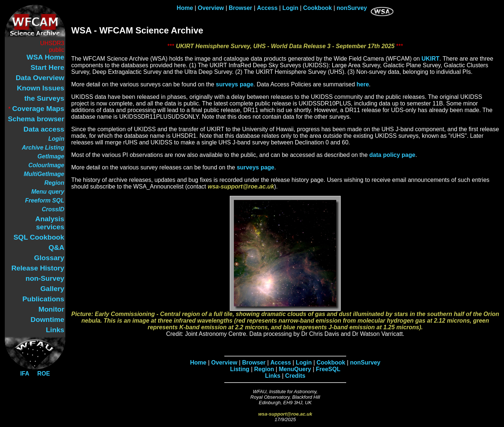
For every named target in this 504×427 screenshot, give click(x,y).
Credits (295, 376)
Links (273, 376)
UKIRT (430, 59)
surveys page (235, 84)
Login (290, 8)
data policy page (392, 155)
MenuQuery (295, 369)
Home (185, 8)
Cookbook (318, 8)
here (363, 84)
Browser (240, 8)
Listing (240, 369)
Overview (211, 8)
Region (264, 369)
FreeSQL (328, 369)
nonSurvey (352, 8)
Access (267, 8)
